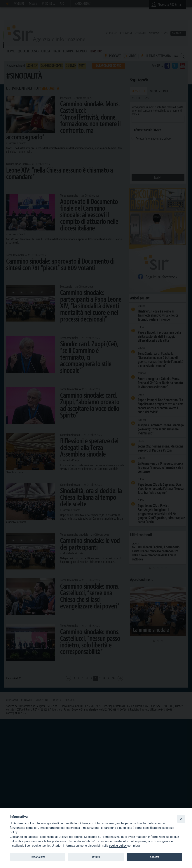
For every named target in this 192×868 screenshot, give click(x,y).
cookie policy (118, 846)
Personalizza (37, 857)
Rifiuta (96, 857)
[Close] (181, 819)
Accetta (154, 857)
